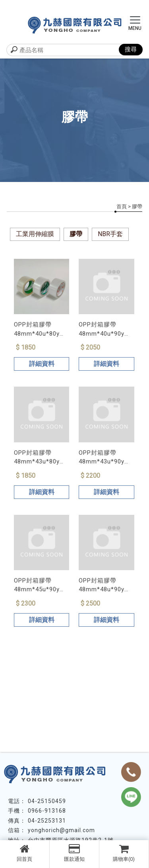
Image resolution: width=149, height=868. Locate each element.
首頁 (122, 206)
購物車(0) (124, 853)
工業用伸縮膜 (35, 234)
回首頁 (25, 853)
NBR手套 (110, 234)
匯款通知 (74, 853)
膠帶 (76, 234)
